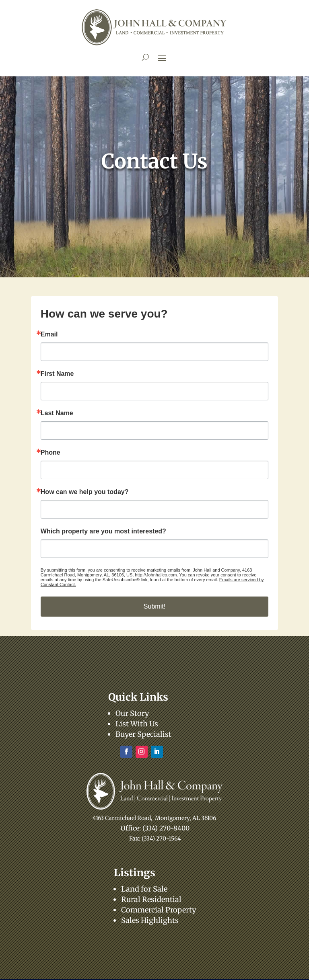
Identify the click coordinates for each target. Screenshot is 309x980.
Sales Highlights (150, 920)
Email (49, 334)
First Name (57, 374)
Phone (50, 453)
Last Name (57, 413)
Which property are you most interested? (103, 531)
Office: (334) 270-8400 (155, 828)
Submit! (154, 606)
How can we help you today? (85, 492)
